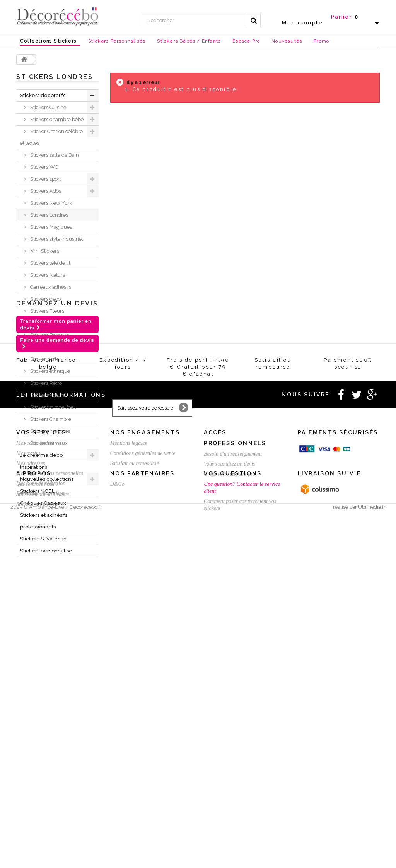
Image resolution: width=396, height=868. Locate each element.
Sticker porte (44, 359)
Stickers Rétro (45, 383)
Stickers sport (45, 179)
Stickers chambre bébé (56, 119)
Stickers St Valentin (43, 539)
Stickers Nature (47, 275)
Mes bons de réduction (41, 779)
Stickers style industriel (56, 239)
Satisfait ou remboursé (135, 759)
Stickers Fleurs (47, 311)
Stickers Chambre (50, 419)
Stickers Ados (45, 191)
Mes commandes (34, 738)
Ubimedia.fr (372, 861)
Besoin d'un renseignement (233, 749)
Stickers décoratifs (43, 95)
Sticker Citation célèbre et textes (51, 137)
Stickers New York (50, 203)
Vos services (41, 728)
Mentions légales (129, 738)
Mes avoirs (28, 749)
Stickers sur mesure (37, 835)
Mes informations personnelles (50, 769)
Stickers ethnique (49, 371)
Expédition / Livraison (40, 789)
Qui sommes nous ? (37, 815)
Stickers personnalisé (46, 551)
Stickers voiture (47, 395)
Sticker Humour (48, 323)
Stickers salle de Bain (54, 155)
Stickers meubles (49, 431)
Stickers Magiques (50, 227)
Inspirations (34, 467)
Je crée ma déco (41, 455)
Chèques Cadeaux (43, 503)
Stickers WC (44, 167)
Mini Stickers (44, 251)
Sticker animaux (48, 443)
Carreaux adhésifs (50, 287)
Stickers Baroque (49, 335)
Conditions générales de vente (143, 749)
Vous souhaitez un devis (230, 759)
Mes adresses (31, 759)
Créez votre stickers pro (230, 769)
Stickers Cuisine (48, 107)
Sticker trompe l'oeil (53, 407)
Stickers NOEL (37, 491)
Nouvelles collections (47, 479)
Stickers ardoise (48, 347)
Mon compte (302, 23)
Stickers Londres (49, 215)
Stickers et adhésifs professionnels (44, 521)
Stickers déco (45, 299)
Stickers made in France (43, 825)
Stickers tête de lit (50, 263)
